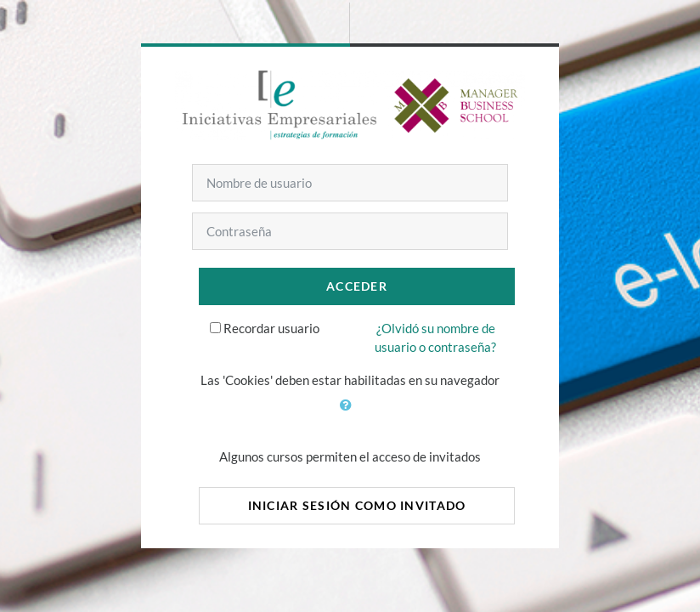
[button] (350, 415)
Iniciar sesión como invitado (357, 505)
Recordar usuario (271, 328)
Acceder (357, 286)
